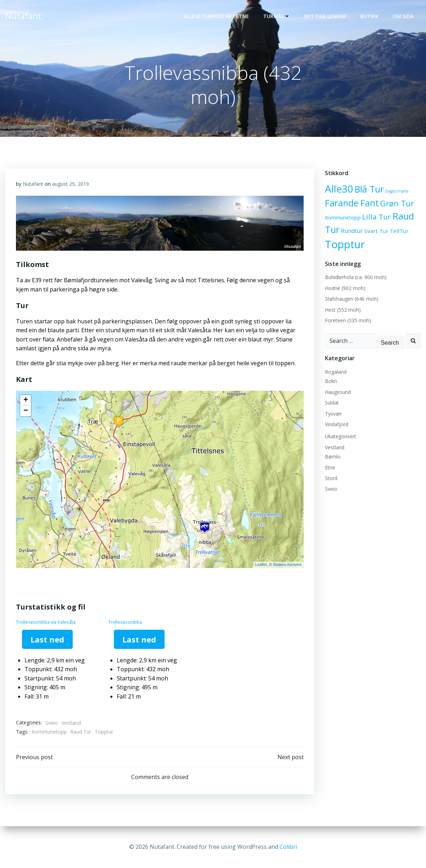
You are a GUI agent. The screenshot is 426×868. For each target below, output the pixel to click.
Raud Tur (81, 732)
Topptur (104, 732)
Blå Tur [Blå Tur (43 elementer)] (369, 189)
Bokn (331, 381)
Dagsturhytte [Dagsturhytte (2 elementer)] (397, 191)
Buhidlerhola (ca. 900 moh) (356, 277)
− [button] (26, 411)
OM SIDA (403, 16)
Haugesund (338, 392)
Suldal (332, 403)
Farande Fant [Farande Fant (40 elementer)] (352, 203)
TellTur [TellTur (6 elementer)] (399, 231)
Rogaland (336, 372)
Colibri (288, 847)
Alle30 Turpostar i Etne (216, 16)
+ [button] (26, 400)
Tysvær (333, 414)
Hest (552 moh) (343, 310)
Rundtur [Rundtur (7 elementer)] (352, 231)
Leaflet (261, 564)
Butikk (369, 16)
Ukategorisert (341, 436)
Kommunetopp (49, 732)
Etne (330, 468)
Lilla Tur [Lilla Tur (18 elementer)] (377, 217)
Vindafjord (337, 424)
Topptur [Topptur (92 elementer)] (345, 244)
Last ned (47, 639)
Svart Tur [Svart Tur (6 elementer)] (376, 231)
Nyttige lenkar (325, 16)
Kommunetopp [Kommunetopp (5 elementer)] (343, 218)
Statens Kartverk (287, 564)
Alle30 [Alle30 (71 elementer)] (339, 189)
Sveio (52, 723)
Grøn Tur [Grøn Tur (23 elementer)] (397, 203)
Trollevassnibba (125, 622)
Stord (331, 478)
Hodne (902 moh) (345, 288)
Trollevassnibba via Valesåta (46, 622)
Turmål (277, 16)
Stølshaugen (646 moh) (352, 299)
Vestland (71, 723)
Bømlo (333, 457)
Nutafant (33, 184)
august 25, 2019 (71, 184)
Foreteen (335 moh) (348, 320)
